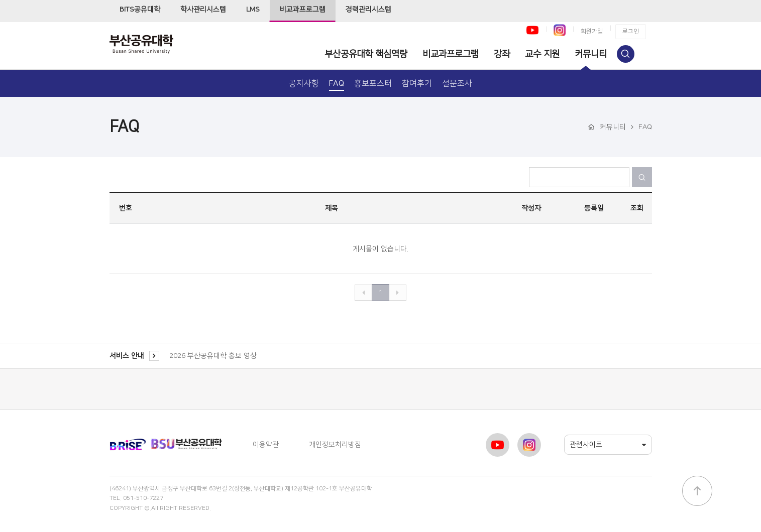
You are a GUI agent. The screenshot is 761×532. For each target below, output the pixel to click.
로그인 (631, 31)
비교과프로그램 (303, 10)
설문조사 (457, 83)
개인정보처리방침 (335, 445)
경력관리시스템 (368, 10)
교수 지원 (542, 54)
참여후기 (417, 83)
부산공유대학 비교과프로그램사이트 (150, 44)
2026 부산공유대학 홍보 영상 (213, 356)
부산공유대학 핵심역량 (366, 54)
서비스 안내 (134, 356)
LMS (253, 10)
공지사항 (304, 83)
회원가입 (592, 31)
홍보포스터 (373, 83)
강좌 (502, 54)
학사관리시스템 (203, 10)
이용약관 (266, 445)
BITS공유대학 (140, 10)
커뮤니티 (591, 54)
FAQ (337, 83)
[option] (408, 356)
